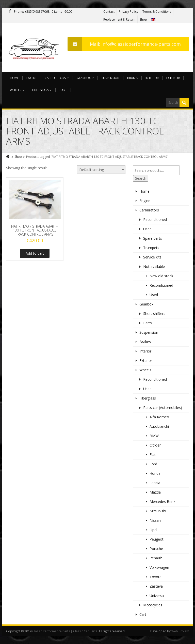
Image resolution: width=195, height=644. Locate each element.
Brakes (133, 78)
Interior (152, 78)
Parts (148, 323)
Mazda (155, 492)
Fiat (153, 455)
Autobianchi (159, 426)
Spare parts (153, 238)
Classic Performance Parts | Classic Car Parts (65, 631)
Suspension (111, 78)
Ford (153, 464)
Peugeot (157, 539)
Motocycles (153, 605)
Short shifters (154, 313)
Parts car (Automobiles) (163, 408)
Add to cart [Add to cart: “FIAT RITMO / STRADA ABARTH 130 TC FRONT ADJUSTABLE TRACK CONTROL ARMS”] (35, 253)
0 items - (62, 12)
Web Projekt (180, 631)
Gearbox (85, 78)
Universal (157, 596)
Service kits (152, 257)
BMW (154, 436)
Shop (143, 19)
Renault (156, 558)
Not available (154, 266)
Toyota (156, 577)
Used (147, 229)
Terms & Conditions (157, 12)
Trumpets (151, 248)
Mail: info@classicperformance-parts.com (124, 44)
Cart (63, 90)
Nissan (155, 520)
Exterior (173, 78)
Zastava (156, 586)
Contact (109, 12)
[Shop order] (101, 170)
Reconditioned (155, 219)
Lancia (155, 483)
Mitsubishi (158, 511)
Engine (32, 78)
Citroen (156, 445)
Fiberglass (42, 90)
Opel (153, 530)
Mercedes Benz (162, 502)
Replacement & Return (119, 19)
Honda (155, 473)
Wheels (17, 90)
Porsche (156, 549)
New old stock (161, 276)
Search (141, 178)
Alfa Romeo (159, 417)
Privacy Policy (128, 12)
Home (14, 78)
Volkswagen (159, 567)
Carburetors (57, 78)
